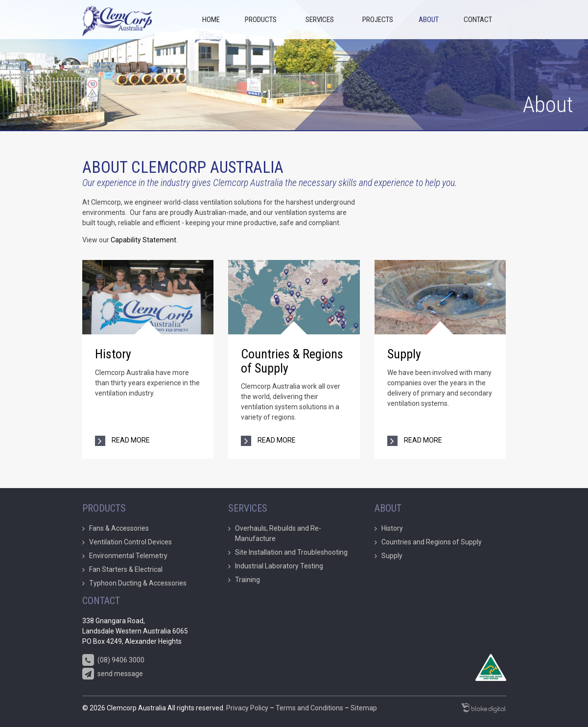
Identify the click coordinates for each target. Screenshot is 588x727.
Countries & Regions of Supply (292, 361)
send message (113, 674)
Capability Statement (143, 240)
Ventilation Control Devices (130, 542)
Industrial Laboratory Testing (279, 566)
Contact (478, 20)
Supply (404, 354)
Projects (378, 20)
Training (247, 580)
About (429, 20)
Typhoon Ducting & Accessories (138, 583)
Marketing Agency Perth (484, 708)
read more (130, 440)
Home (211, 20)
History (113, 354)
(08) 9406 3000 (113, 660)
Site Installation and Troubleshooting (291, 552)
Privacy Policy (247, 708)
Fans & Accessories (119, 528)
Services (320, 20)
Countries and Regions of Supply (432, 542)
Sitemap (364, 708)
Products (261, 20)
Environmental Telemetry (128, 556)
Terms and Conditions (309, 708)
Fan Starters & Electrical (126, 569)
